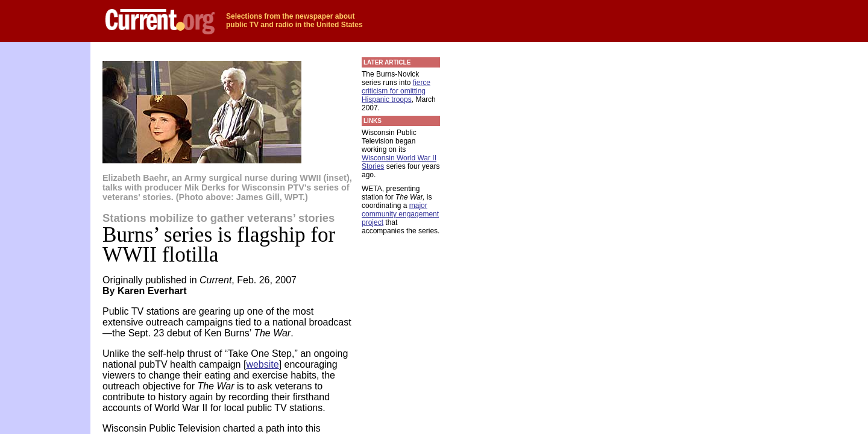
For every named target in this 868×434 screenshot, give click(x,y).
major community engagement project (400, 214)
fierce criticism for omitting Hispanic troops (396, 91)
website (262, 364)
